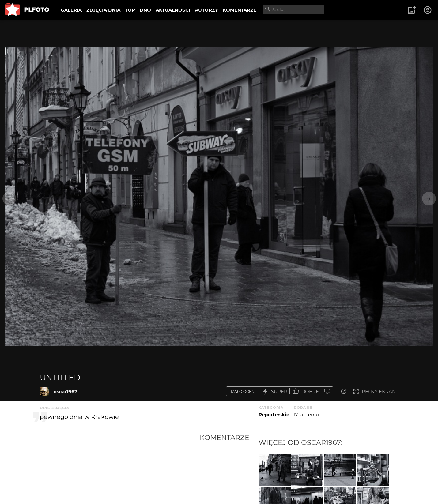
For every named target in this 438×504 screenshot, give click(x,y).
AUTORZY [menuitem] (206, 10)
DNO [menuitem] (145, 10)
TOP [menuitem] (130, 10)
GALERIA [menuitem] (71, 10)
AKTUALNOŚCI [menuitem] (173, 10)
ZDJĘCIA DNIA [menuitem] (103, 10)
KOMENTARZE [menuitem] (240, 10)
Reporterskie (274, 414)
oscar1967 (65, 391)
